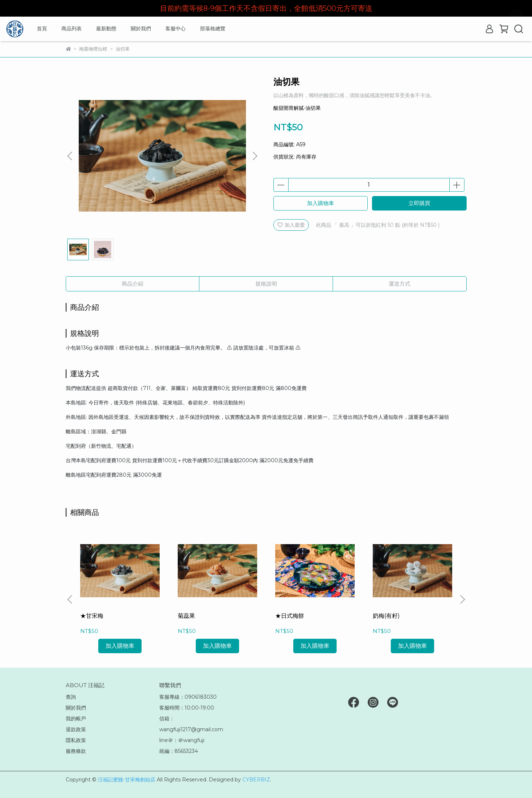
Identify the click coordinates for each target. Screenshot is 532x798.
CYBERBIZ (256, 780)
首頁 (42, 29)
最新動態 (106, 29)
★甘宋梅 (92, 616)
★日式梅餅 (290, 616)
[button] (255, 156)
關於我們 (141, 29)
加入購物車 (321, 203)
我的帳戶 (76, 719)
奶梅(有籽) (386, 616)
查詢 (71, 697)
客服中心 (176, 29)
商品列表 (72, 29)
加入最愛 (291, 225)
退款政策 (76, 729)
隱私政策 (76, 740)
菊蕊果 (186, 616)
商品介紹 (133, 284)
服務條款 (76, 751)
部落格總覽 (213, 29)
